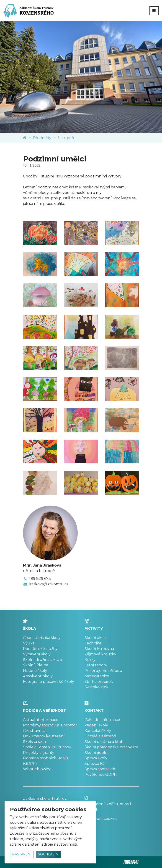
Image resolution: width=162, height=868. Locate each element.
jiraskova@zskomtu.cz (49, 584)
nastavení (22, 854)
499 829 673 (40, 579)
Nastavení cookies (101, 819)
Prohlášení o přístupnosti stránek (112, 804)
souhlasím (48, 854)
